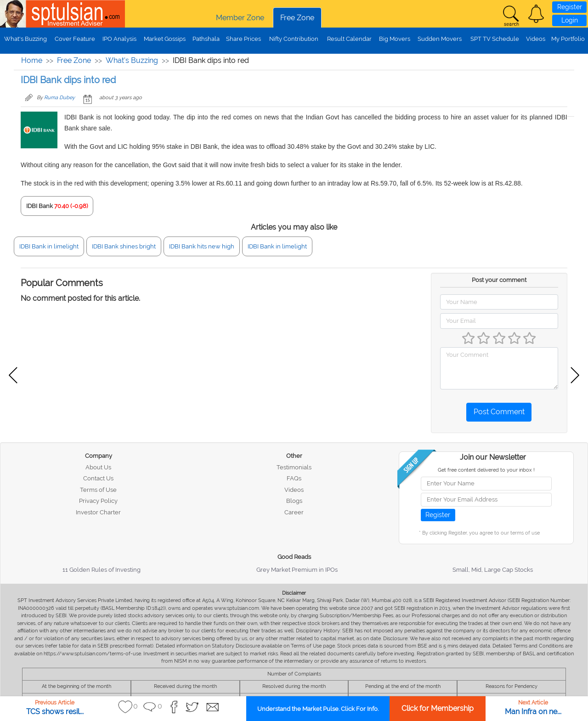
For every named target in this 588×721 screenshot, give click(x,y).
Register (570, 7)
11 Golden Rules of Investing (102, 570)
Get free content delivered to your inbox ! (486, 470)
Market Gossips (165, 39)
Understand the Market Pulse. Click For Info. (318, 709)
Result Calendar (349, 39)
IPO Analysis (119, 39)
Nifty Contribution (294, 39)
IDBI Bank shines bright (124, 246)
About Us (98, 467)
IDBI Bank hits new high (202, 246)
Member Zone (240, 18)
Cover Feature (75, 39)
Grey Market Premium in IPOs (297, 570)
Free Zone (297, 18)
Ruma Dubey (59, 98)
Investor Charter (98, 512)
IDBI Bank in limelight (49, 246)
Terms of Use (98, 490)
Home (32, 60)
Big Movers (395, 39)
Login (570, 20)
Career (294, 512)
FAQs (294, 478)
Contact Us (98, 478)
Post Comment (499, 412)
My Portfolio (568, 39)
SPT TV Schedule (495, 39)
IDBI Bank (40, 206)
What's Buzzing (25, 39)
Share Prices (243, 39)
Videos (536, 39)
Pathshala (206, 39)
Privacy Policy (98, 501)
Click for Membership (438, 708)
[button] (536, 14)
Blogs (294, 501)
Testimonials (294, 467)
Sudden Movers (440, 39)
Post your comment (499, 280)
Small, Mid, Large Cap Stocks (493, 570)
